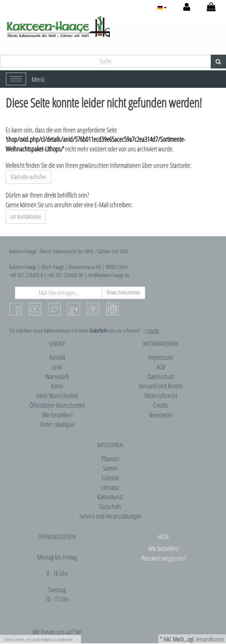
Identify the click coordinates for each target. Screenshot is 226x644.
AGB (161, 367)
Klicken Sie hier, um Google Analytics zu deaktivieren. (39, 639)
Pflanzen (110, 459)
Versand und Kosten (161, 386)
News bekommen (123, 292)
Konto (57, 386)
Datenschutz (161, 377)
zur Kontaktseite (26, 217)
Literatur (110, 487)
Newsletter (161, 415)
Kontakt (57, 357)
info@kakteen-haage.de (109, 275)
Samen (110, 468)
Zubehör (110, 478)
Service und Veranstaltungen (110, 516)
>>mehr (152, 330)
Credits (161, 405)
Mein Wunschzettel (57, 395)
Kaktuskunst (110, 497)
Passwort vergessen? (164, 558)
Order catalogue (57, 424)
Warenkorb (57, 377)
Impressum (161, 357)
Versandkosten (210, 639)
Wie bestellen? (57, 415)
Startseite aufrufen (28, 177)
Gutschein (110, 506)
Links (57, 367)
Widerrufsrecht (161, 395)
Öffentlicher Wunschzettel (57, 405)
